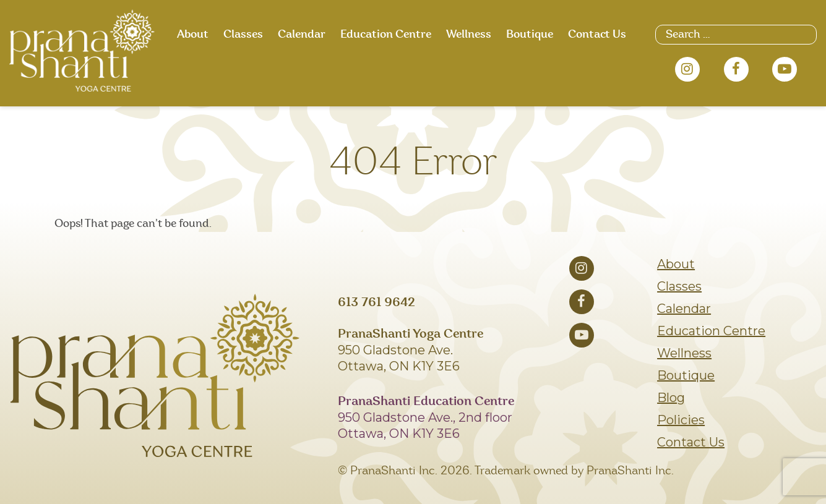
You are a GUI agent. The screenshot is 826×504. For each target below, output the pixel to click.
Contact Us (597, 35)
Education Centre (386, 35)
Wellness (469, 35)
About (193, 35)
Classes (243, 35)
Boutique (530, 35)
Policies (681, 420)
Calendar (302, 35)
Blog (671, 398)
